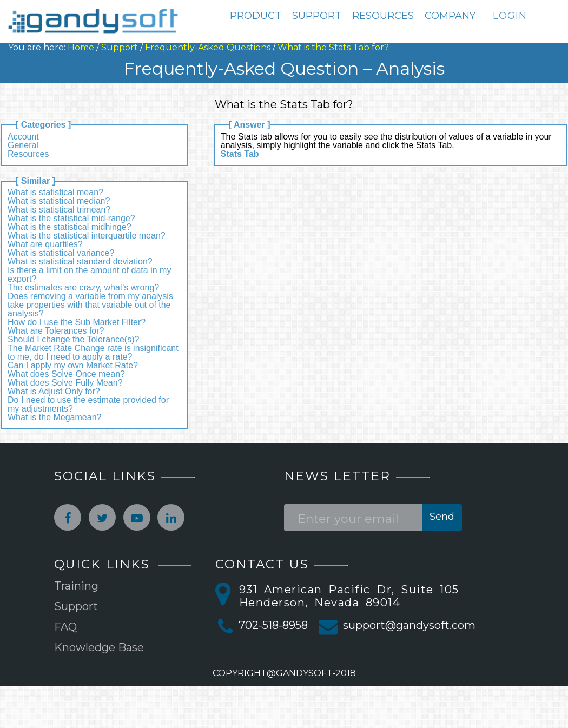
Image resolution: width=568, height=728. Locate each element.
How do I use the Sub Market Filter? (77, 322)
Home (81, 47)
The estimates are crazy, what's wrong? (83, 287)
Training (76, 586)
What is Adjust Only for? (54, 391)
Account (23, 137)
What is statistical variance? (61, 253)
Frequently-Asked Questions (208, 47)
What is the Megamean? (54, 417)
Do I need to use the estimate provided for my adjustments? (88, 404)
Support (120, 47)
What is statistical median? (59, 201)
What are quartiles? (45, 244)
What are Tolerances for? (56, 331)
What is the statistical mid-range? (71, 218)
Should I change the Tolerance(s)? (73, 339)
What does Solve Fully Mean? (65, 383)
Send (442, 517)
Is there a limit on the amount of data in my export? (89, 274)
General (23, 145)
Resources (28, 154)
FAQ (65, 627)
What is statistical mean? (55, 192)
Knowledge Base (99, 647)
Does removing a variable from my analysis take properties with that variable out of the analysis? (90, 305)
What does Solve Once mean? (66, 374)
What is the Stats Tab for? (333, 47)
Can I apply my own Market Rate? (73, 365)
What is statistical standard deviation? (80, 262)
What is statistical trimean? (59, 210)
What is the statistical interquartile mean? (87, 236)
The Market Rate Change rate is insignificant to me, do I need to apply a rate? (93, 352)
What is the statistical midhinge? (70, 227)
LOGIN (510, 16)
